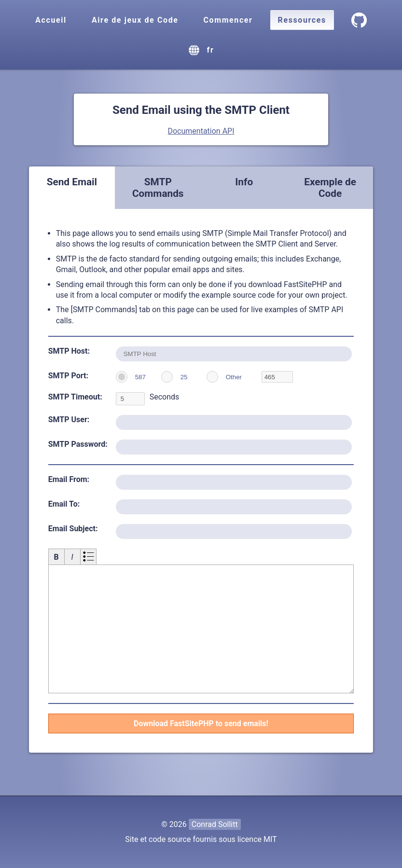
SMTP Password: (78, 444)
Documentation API (201, 131)
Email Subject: (73, 529)
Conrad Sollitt (215, 824)
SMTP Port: (68, 376)
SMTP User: (69, 420)
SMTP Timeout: (75, 397)
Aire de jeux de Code (135, 20)
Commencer (228, 20)
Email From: (69, 479)
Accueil (51, 20)
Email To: (64, 504)
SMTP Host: (69, 351)
